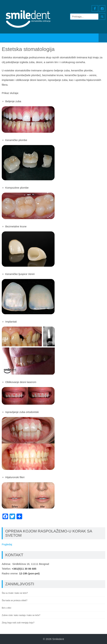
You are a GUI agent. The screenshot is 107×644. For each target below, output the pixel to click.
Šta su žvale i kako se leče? (15, 593)
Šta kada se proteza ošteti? (15, 600)
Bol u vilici (6, 608)
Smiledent (58, 639)
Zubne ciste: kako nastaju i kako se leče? (21, 615)
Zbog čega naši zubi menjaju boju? (18, 623)
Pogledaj (7, 544)
